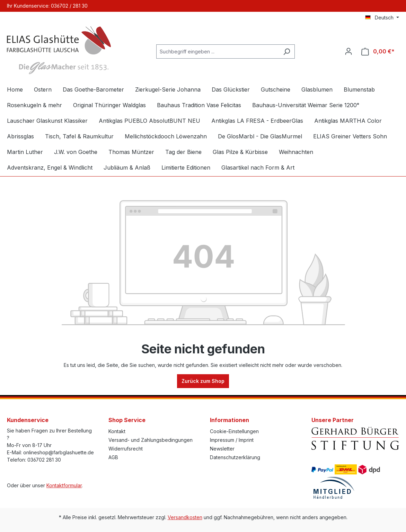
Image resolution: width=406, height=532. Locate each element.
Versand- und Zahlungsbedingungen (151, 440)
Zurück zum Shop (203, 381)
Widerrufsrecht (126, 449)
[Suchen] (287, 52)
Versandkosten (185, 517)
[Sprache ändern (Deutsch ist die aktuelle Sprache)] (382, 18)
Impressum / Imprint (232, 440)
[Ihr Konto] (348, 51)
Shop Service (127, 420)
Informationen (230, 420)
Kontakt (117, 431)
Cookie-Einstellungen (234, 431)
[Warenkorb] (378, 52)
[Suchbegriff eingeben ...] (218, 52)
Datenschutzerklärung (235, 457)
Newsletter (222, 449)
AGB (113, 457)
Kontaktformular (64, 485)
